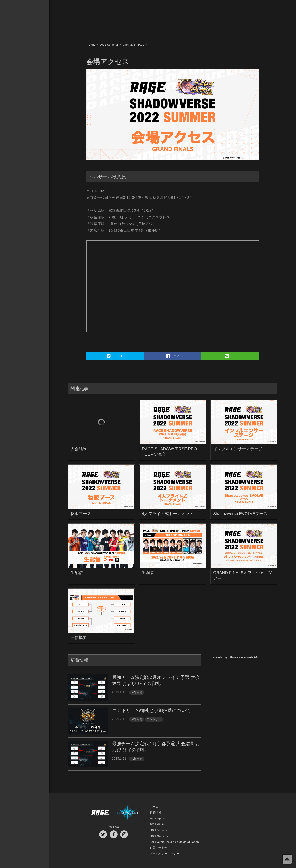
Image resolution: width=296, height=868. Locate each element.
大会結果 (79, 449)
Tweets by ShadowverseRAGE (236, 657)
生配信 (77, 573)
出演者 (148, 573)
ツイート (115, 356)
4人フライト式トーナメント (168, 514)
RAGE (100, 813)
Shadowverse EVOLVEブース (240, 514)
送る (230, 356)
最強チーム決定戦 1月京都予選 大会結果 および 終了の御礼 (156, 747)
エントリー (154, 719)
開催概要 (79, 637)
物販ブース (81, 514)
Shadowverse (127, 813)
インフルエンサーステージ (238, 449)
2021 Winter (158, 824)
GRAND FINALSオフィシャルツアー (243, 576)
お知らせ (137, 692)
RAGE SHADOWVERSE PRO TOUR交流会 (169, 452)
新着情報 (156, 813)
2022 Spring (158, 818)
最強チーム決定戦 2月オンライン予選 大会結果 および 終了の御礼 (156, 680)
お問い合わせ (159, 848)
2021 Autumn (158, 830)
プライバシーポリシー (164, 854)
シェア (173, 356)
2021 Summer (159, 836)
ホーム (154, 807)
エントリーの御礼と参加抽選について (151, 710)
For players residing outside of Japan (174, 842)
